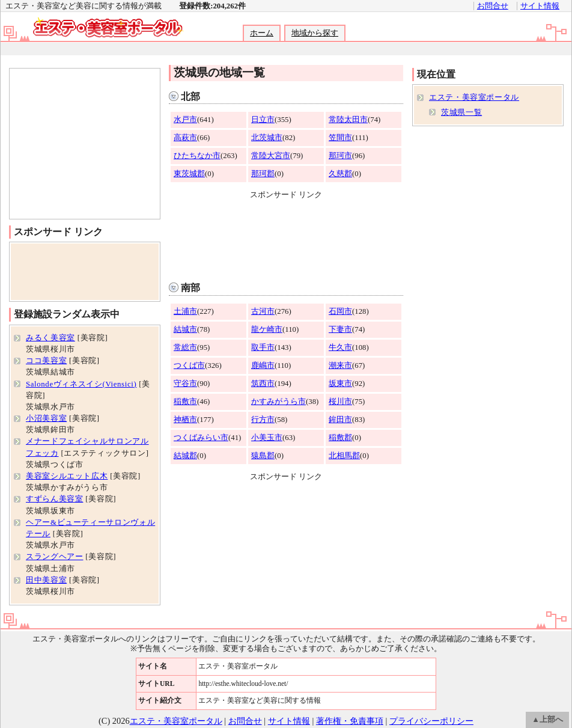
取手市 (263, 347)
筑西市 (263, 384)
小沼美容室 (46, 418)
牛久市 (340, 347)
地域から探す (315, 33)
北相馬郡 (344, 456)
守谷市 (185, 384)
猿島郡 (263, 456)
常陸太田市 (348, 120)
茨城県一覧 (461, 112)
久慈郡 (340, 174)
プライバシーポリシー (431, 721)
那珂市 (340, 156)
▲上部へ (547, 720)
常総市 (185, 347)
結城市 (185, 329)
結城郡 (185, 456)
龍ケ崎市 (267, 329)
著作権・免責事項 (350, 721)
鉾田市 (340, 420)
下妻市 (340, 329)
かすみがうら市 (278, 402)
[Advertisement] (286, 238)
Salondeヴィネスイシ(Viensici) (81, 384)
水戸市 (185, 120)
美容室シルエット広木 (67, 476)
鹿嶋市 (263, 366)
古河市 (263, 311)
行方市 (263, 420)
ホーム (262, 33)
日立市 (263, 120)
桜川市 (340, 402)
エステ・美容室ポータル (474, 97)
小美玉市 (267, 438)
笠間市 (340, 138)
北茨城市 (267, 138)
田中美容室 (46, 580)
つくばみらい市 (201, 438)
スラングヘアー (54, 557)
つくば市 (189, 366)
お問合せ (493, 6)
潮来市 (340, 366)
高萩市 (185, 138)
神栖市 (185, 420)
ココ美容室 (46, 361)
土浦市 (185, 311)
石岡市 (340, 311)
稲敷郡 (340, 438)
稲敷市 (185, 402)
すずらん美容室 (54, 499)
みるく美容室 (50, 338)
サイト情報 (540, 6)
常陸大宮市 (271, 156)
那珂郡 (263, 174)
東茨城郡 (189, 174)
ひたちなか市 (197, 156)
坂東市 (340, 384)
